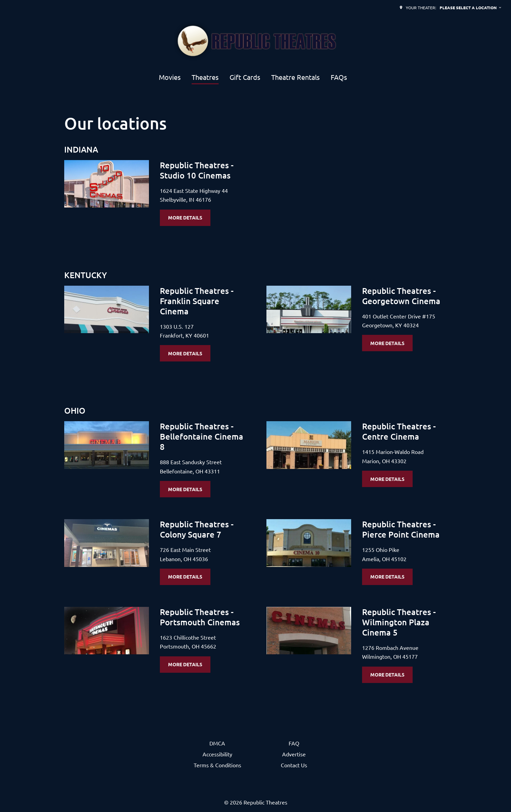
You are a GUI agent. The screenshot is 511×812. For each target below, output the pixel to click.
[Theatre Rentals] (295, 77)
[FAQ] (294, 743)
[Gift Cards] (245, 77)
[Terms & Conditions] (217, 765)
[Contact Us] (294, 765)
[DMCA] (217, 743)
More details (185, 217)
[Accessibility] (217, 754)
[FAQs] (339, 77)
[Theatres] (205, 77)
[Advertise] (294, 754)
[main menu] (253, 77)
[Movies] (170, 77)
